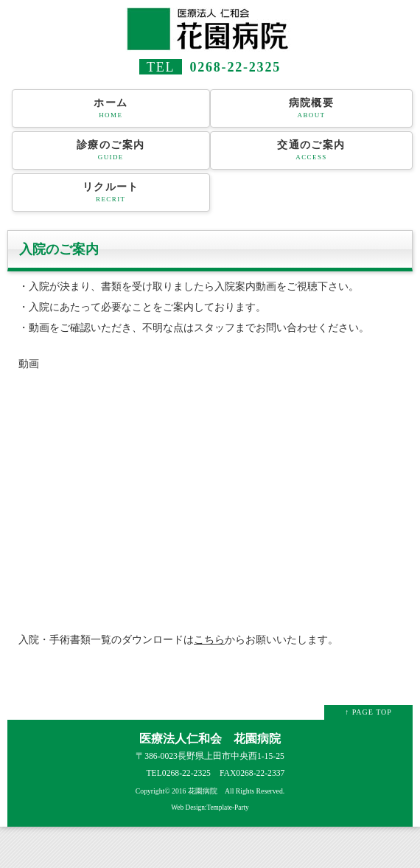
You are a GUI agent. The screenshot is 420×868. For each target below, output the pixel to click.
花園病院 (203, 791)
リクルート (111, 192)
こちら (209, 640)
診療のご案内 (111, 150)
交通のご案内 (311, 150)
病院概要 (311, 108)
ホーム (111, 108)
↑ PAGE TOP (368, 712)
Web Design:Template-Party (210, 808)
